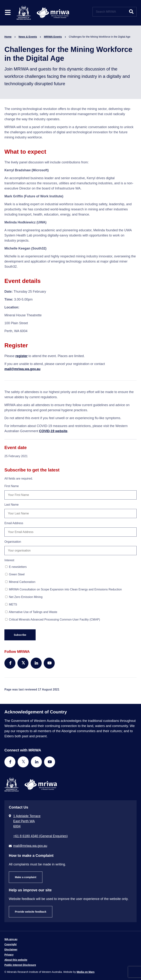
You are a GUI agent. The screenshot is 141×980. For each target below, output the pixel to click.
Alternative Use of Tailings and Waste (31, 612)
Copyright (10, 944)
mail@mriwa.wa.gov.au (22, 369)
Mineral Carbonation (20, 582)
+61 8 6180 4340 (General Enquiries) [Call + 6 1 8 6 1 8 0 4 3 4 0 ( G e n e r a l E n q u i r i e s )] (40, 836)
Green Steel (15, 574)
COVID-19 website (53, 431)
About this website (16, 960)
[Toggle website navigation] (8, 13)
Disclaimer (11, 950)
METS (11, 604)
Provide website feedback (31, 912)
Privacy (9, 955)
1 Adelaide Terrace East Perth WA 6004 (27, 821)
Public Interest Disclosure (20, 965)
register (21, 356)
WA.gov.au (11, 939)
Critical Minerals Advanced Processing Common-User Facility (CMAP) (53, 620)
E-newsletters (16, 567)
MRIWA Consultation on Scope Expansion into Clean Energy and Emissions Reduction (63, 589)
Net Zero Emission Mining (24, 597)
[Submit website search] (131, 12)
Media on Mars (85, 972)
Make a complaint (26, 877)
